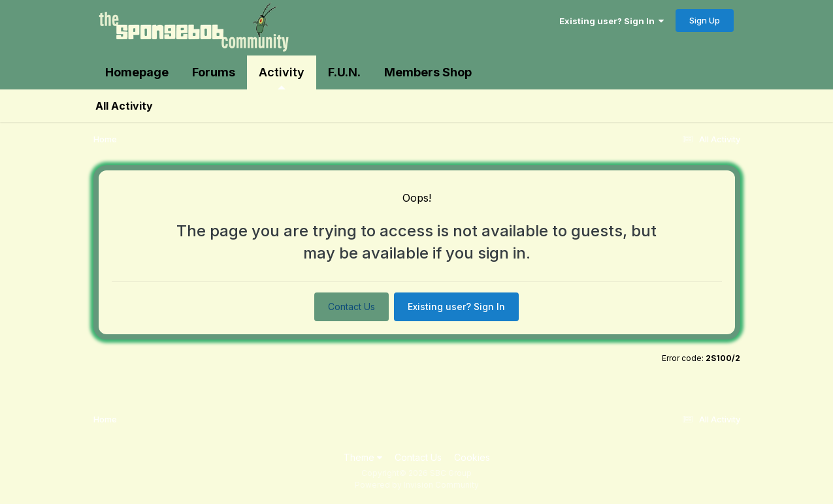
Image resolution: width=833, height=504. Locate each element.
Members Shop (428, 72)
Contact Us (351, 307)
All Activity (124, 106)
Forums (214, 72)
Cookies (472, 457)
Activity (282, 77)
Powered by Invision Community (417, 485)
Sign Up (705, 20)
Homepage (137, 72)
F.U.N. (344, 72)
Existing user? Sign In (612, 21)
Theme (363, 457)
